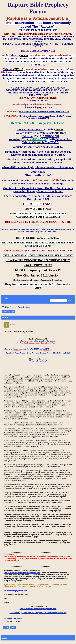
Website (20, 619)
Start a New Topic (9, 312)
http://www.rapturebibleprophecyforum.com (38, 341)
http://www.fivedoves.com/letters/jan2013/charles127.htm (28, 349)
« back (4, 638)
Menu (5, 298)
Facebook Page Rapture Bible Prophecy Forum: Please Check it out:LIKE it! (38, 353)
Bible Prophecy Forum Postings (16, 307)
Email (9, 619)
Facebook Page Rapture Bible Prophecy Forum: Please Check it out (38, 613)
